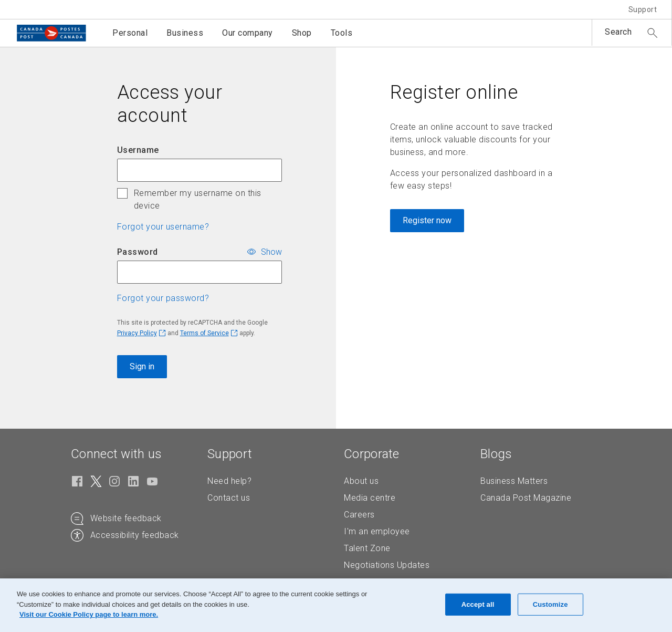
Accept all (478, 604)
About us (361, 481)
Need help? (229, 481)
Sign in (142, 366)
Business (185, 33)
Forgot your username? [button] (163, 227)
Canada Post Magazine (526, 498)
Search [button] (618, 32)
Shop (302, 33)
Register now (427, 220)
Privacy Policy (137, 333)
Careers (359, 515)
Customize (550, 604)
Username (138, 150)
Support (643, 9)
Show (271, 251)
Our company (248, 33)
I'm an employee (377, 531)
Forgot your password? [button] (163, 298)
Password (138, 252)
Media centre (370, 498)
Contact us (229, 498)
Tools (342, 33)
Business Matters (514, 481)
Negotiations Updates (387, 565)
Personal (130, 33)
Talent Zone (367, 548)
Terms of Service (204, 333)
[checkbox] (122, 193)
